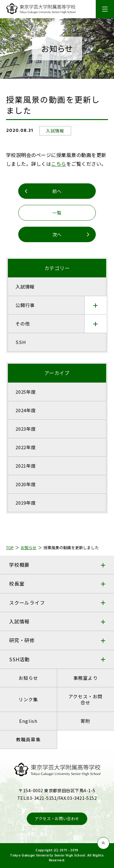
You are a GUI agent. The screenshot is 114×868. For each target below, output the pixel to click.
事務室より (86, 678)
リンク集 (28, 699)
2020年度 (26, 484)
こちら (59, 164)
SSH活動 (19, 659)
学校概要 (19, 565)
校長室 (17, 583)
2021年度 (26, 466)
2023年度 (26, 429)
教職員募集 (28, 739)
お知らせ (28, 678)
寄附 (85, 721)
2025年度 (26, 392)
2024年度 (26, 410)
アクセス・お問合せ (85, 699)
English (28, 721)
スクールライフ (27, 603)
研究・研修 (22, 640)
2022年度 (26, 447)
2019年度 (26, 503)
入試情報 (19, 621)
